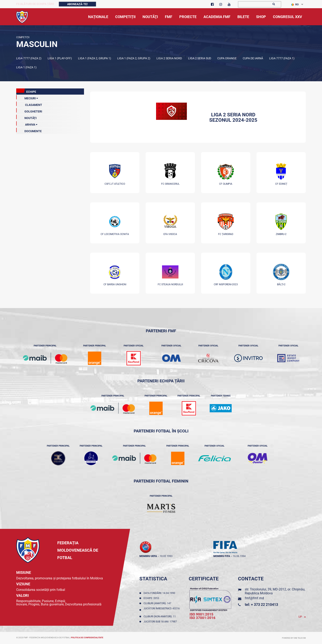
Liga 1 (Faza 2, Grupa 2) (134, 58)
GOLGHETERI (29, 111)
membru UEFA (148, 556)
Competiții (23, 37)
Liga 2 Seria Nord (169, 58)
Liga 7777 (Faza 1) (282, 58)
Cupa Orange (227, 58)
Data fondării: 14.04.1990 (160, 593)
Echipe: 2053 (152, 598)
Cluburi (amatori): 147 (158, 603)
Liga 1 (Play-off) (60, 58)
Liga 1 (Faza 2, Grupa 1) (95, 58)
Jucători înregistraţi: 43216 (162, 610)
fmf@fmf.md (254, 598)
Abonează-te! (77, 4)
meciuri (27, 97)
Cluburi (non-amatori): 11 (160, 616)
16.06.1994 (239, 556)
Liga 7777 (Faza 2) (29, 58)
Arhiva (27, 124)
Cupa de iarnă (253, 58)
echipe (26, 91)
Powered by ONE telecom (294, 638)
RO (295, 5)
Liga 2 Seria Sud (200, 58)
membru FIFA (222, 556)
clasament (29, 104)
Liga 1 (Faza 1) (26, 67)
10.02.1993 (166, 556)
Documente (29, 130)
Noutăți (26, 117)
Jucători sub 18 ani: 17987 (161, 622)
